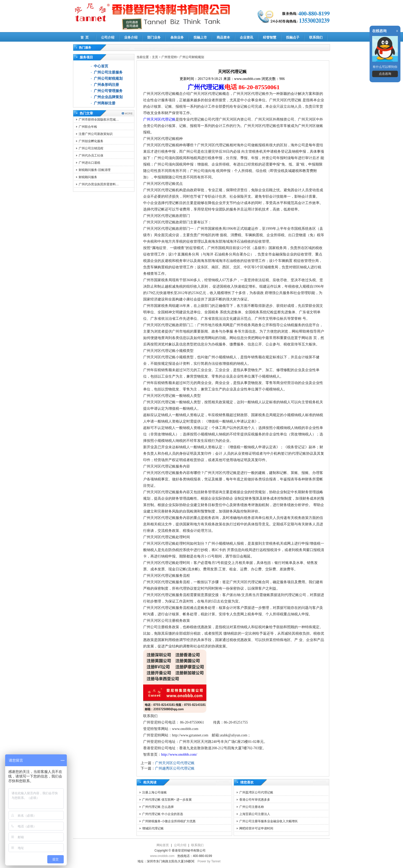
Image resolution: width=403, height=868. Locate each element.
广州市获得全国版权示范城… (99, 120)
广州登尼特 (169, 57)
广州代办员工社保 (91, 156)
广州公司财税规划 (108, 79)
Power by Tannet (209, 861)
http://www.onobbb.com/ (179, 755)
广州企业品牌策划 (108, 97)
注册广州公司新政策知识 (96, 134)
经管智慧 (270, 37)
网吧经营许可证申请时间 (256, 828)
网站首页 (163, 845)
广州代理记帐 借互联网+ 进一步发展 (167, 800)
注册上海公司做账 (154, 792)
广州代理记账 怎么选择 (158, 807)
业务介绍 (131, 37)
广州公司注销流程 (91, 148)
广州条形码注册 (106, 85)
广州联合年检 (88, 127)
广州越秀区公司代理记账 (175, 768)
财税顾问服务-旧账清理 (95, 170)
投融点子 (293, 37)
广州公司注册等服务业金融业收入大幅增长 (269, 821)
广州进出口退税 (89, 163)
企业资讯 (246, 37)
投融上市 (200, 37)
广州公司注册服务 (108, 72)
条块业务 (177, 37)
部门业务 (154, 37)
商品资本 (223, 37)
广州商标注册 (105, 103)
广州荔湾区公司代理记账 (256, 792)
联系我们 (316, 37)
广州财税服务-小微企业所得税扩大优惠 (169, 821)
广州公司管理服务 (108, 91)
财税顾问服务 (88, 177)
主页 (155, 57)
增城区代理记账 (153, 828)
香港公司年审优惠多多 (255, 800)
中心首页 (101, 66)
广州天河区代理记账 (159, 119)
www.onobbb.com (162, 856)
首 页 (85, 37)
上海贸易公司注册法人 (255, 814)
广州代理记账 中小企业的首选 (163, 814)
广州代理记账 (206, 87)
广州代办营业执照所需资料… (99, 184)
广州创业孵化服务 (91, 141)
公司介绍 (108, 37)
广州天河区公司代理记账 (175, 763)
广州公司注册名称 (252, 807)
